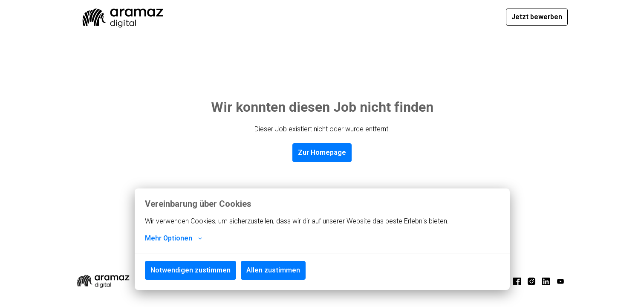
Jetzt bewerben (537, 17)
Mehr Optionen (173, 238)
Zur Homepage (322, 152)
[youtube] (560, 281)
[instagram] (531, 281)
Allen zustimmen (273, 270)
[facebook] (517, 281)
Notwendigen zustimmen (191, 270)
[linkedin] (546, 281)
